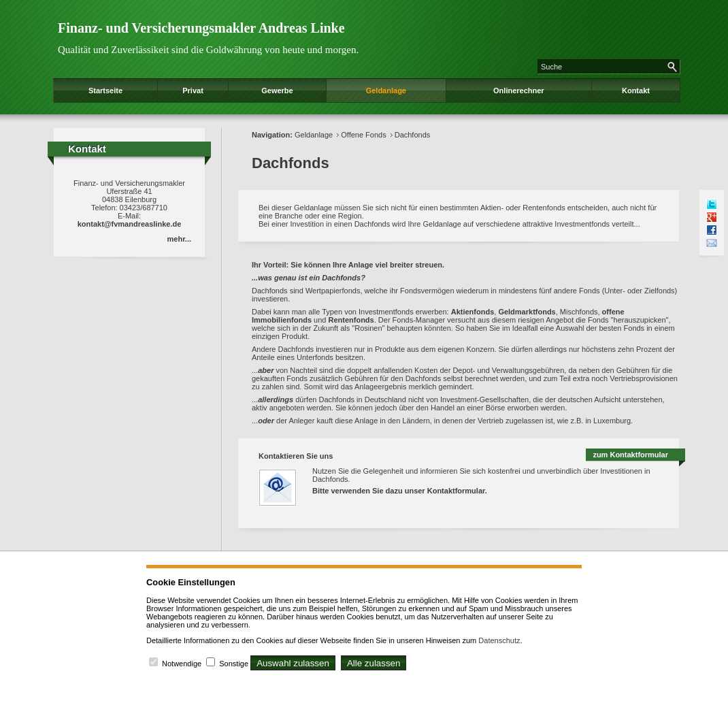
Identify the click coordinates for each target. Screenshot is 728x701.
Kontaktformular (456, 491)
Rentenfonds (351, 320)
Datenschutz (499, 640)
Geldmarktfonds (527, 312)
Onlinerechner (519, 91)
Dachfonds (413, 135)
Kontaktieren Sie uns (296, 456)
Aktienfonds (473, 312)
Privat (193, 91)
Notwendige (182, 664)
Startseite (105, 91)
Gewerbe (277, 91)
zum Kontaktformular (630, 455)
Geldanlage (386, 91)
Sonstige (234, 664)
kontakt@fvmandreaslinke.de (130, 224)
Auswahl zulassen (293, 663)
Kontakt (636, 91)
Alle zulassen (374, 663)
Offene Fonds (363, 135)
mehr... (179, 239)
